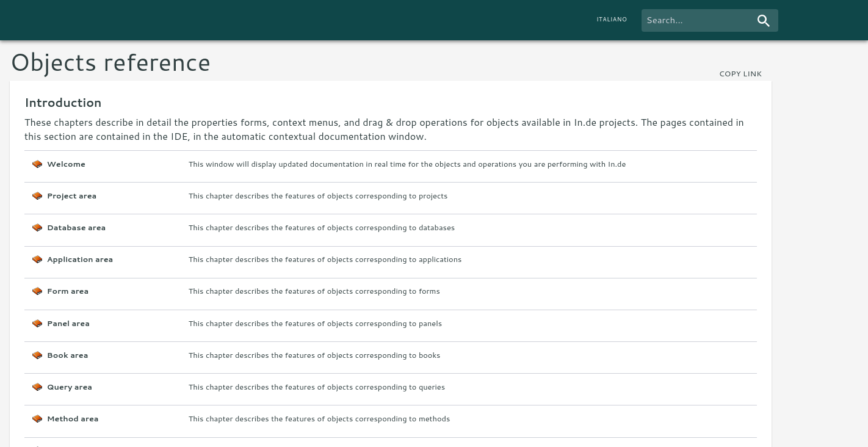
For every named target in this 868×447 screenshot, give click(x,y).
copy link (740, 73)
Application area (80, 259)
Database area (76, 227)
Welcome (66, 164)
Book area (68, 355)
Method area (73, 419)
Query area (70, 387)
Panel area (68, 323)
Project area (72, 196)
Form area (68, 291)
